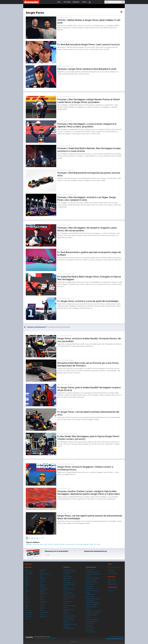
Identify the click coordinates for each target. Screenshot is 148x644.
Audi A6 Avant (68, 593)
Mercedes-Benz (45, 574)
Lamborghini (29, 612)
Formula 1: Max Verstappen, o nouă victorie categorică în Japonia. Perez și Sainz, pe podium (87, 125)
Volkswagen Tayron (70, 606)
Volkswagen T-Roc (69, 583)
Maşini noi (28, 564)
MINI (41, 576)
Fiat (26, 593)
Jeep (26, 608)
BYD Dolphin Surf (69, 618)
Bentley (27, 578)
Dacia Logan (90, 630)
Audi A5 (66, 599)
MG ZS (66, 608)
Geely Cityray (68, 576)
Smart (42, 600)
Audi (26, 576)
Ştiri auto (111, 569)
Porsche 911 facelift (69, 616)
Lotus (45, 544)
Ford (26, 595)
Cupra (27, 585)
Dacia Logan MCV (91, 632)
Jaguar (27, 606)
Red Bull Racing (59, 544)
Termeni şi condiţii (50, 638)
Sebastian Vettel (88, 544)
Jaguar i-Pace (90, 597)
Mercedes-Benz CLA (70, 572)
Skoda (42, 597)
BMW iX (88, 617)
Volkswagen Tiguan (70, 570)
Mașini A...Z (44, 617)
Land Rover (28, 614)
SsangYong (43, 602)
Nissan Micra (90, 588)
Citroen (27, 583)
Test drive (111, 571)
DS (26, 589)
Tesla (42, 608)
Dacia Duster (90, 625)
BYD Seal (66, 574)
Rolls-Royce (44, 593)
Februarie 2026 (113, 584)
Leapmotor (28, 617)
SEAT (42, 595)
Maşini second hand (114, 567)
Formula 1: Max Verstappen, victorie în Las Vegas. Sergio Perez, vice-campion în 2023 (87, 199)
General (71, 360)
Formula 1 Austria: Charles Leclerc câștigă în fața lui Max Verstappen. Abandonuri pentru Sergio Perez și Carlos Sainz (89, 493)
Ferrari (35, 544)
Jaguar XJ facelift (91, 580)
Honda (27, 600)
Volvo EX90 (67, 614)
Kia (26, 610)
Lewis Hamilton (70, 544)
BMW (27, 580)
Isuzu (26, 604)
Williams (51, 544)
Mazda (42, 572)
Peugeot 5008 (68, 601)
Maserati (43, 570)
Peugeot (42, 585)
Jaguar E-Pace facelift (92, 603)
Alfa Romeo (28, 572)
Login (90, 2)
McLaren (40, 544)
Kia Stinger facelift (91, 615)
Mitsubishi (43, 578)
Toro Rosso (97, 544)
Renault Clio (67, 578)
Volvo (42, 614)
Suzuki (42, 606)
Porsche (42, 587)
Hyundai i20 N (90, 594)
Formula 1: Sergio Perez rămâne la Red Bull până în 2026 (87, 69)
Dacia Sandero (90, 628)
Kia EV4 (66, 591)
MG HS (66, 604)
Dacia (26, 587)
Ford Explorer (90, 570)
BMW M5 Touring (69, 589)
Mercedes (29, 544)
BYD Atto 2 (67, 580)
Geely (27, 597)
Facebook (86, 556)
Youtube (96, 556)
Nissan (42, 580)
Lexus (27, 619)
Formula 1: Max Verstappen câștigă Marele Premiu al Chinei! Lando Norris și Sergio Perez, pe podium (89, 101)
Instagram (91, 556)
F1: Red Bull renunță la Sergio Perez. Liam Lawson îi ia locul (88, 44)
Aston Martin (29, 574)
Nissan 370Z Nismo (92, 572)
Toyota (42, 610)
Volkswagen (44, 612)
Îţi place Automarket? (37, 327)
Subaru (42, 604)
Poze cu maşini (113, 574)
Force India (79, 544)
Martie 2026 (112, 582)
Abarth (27, 570)
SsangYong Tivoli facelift (93, 611)
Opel (42, 583)
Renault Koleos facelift (93, 619)
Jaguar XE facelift (91, 605)
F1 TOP (71, 17)
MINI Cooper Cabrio (69, 597)
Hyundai (27, 602)
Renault (42, 591)
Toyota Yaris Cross (91, 582)
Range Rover (44, 589)
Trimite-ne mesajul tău (115, 639)
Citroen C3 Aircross (69, 595)
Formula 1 (111, 590)
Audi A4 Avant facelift (92, 613)
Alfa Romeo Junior (69, 628)
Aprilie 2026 (112, 580)
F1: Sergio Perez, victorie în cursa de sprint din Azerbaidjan (88, 301)
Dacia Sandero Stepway (93, 578)
